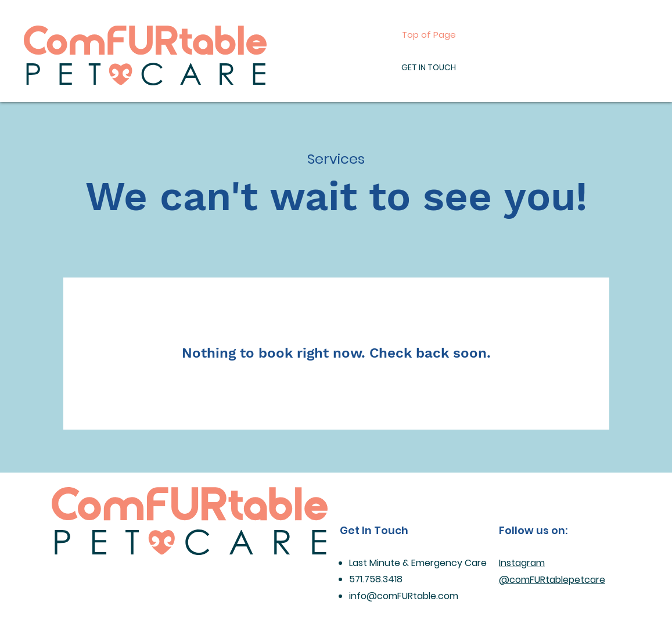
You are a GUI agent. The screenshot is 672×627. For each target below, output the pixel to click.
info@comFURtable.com (404, 596)
